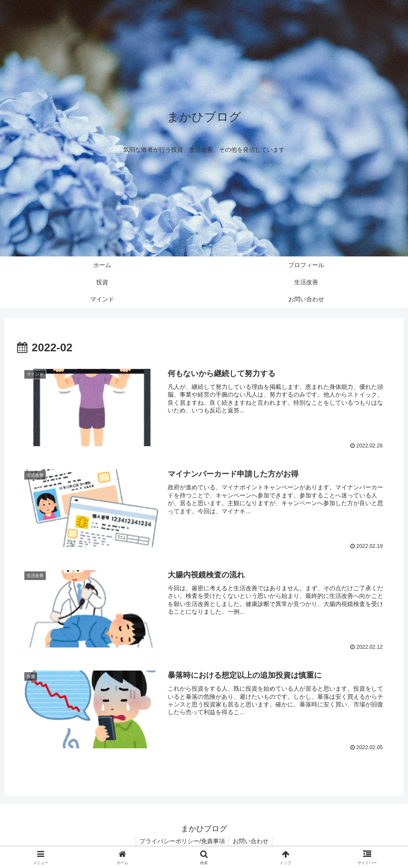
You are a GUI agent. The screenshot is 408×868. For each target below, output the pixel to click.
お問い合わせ (251, 841)
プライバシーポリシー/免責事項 (182, 841)
